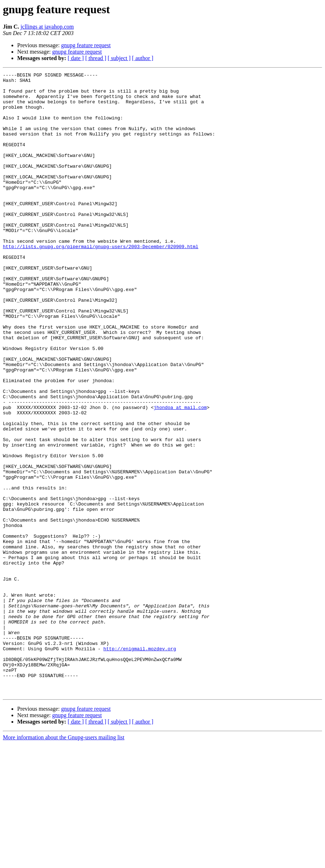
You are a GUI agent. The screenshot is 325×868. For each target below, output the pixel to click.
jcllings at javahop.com (47, 27)
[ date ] (76, 58)
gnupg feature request (86, 45)
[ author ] (143, 58)
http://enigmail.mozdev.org (140, 764)
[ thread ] (96, 58)
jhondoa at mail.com (180, 475)
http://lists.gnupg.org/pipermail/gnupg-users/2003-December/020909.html (101, 282)
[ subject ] (119, 58)
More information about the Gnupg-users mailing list (64, 862)
